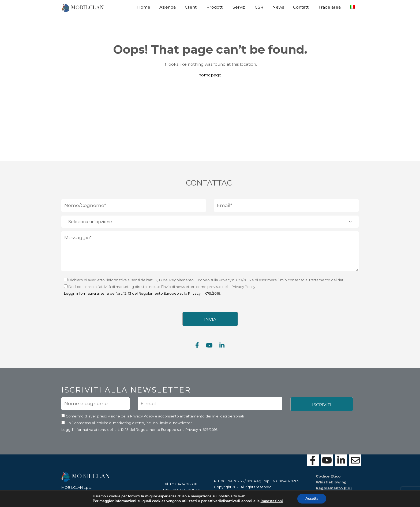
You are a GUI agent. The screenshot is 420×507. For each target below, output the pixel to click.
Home (144, 7)
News (278, 7)
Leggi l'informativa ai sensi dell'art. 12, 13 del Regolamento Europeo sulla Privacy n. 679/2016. (142, 295)
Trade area (330, 7)
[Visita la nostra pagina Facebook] (197, 348)
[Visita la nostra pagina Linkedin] (222, 348)
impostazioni (271, 501)
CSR (259, 7)
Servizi (239, 7)
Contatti (301, 7)
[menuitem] (352, 5)
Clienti (191, 7)
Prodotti (215, 7)
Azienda (168, 7)
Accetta (312, 499)
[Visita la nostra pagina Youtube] (209, 348)
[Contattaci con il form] (355, 460)
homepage (210, 75)
